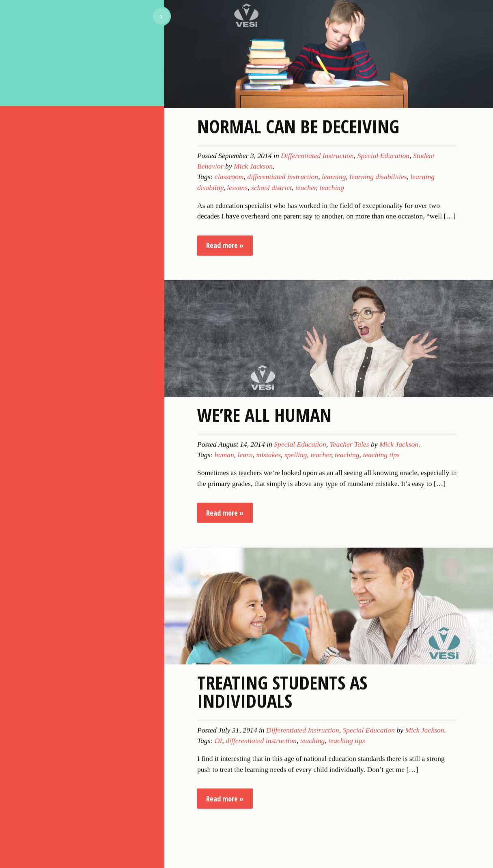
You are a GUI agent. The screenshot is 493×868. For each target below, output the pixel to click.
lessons (237, 334)
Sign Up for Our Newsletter (72, 183)
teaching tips (381, 602)
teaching (332, 334)
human (224, 602)
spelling (296, 602)
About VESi (35, 128)
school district (271, 334)
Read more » (225, 392)
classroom (229, 324)
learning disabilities (378, 324)
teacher (306, 334)
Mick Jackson (253, 313)
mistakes (269, 602)
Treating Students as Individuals (282, 838)
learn (245, 602)
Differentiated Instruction (317, 302)
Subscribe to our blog (60, 162)
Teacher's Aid (82, 31)
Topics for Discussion (59, 143)
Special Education (384, 302)
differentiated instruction (283, 324)
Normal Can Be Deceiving (298, 273)
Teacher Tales (350, 591)
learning (334, 324)
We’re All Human (264, 562)
